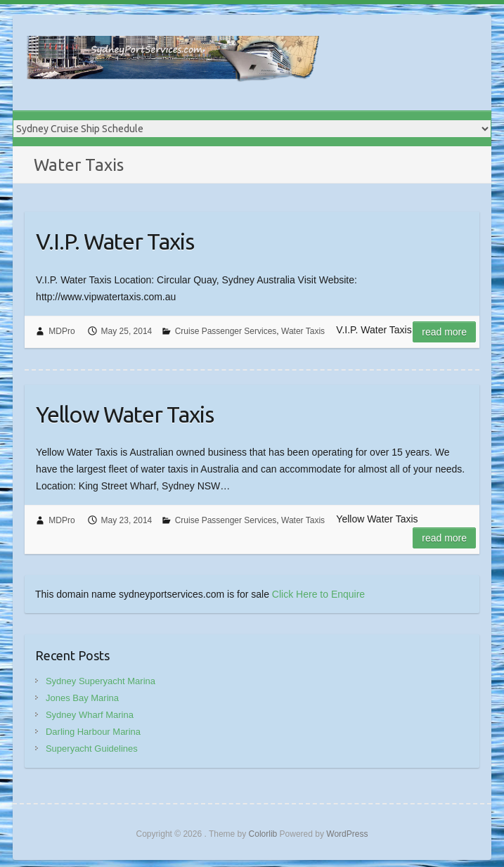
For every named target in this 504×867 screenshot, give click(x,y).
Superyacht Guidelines (92, 749)
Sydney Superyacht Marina (101, 681)
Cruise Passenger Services (226, 331)
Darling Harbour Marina (93, 732)
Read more (444, 332)
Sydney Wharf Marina (90, 715)
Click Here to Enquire (318, 594)
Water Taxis (303, 331)
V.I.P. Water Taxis (115, 241)
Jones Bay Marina (82, 698)
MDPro (62, 331)
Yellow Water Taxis (125, 414)
